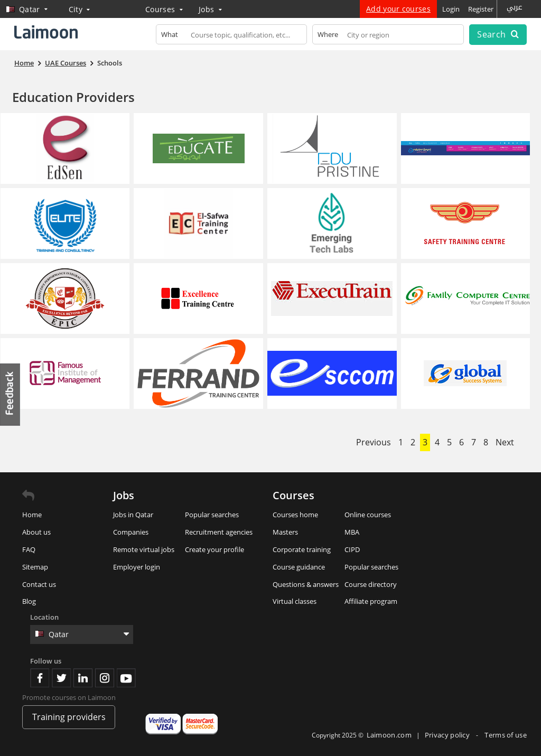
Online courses (368, 515)
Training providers (69, 717)
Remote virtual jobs (144, 549)
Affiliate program (371, 601)
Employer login (137, 567)
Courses (164, 9)
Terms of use (506, 735)
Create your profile (214, 549)
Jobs (210, 9)
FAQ (29, 549)
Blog (29, 601)
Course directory (371, 584)
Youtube (126, 678)
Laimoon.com (389, 735)
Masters (285, 532)
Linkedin (83, 678)
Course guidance (299, 567)
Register (481, 9)
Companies (131, 532)
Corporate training (302, 549)
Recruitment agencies (219, 532)
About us (36, 532)
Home (32, 515)
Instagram (105, 678)
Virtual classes (295, 601)
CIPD (352, 549)
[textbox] (232, 37)
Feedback (11, 394)
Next (505, 442)
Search (498, 34)
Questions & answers (306, 584)
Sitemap (35, 567)
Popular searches (212, 515)
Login (451, 9)
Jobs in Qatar (133, 515)
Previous (374, 442)
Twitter (61, 678)
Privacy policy (448, 735)
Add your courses (398, 9)
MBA (352, 532)
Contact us (39, 584)
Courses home (295, 515)
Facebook (40, 678)
